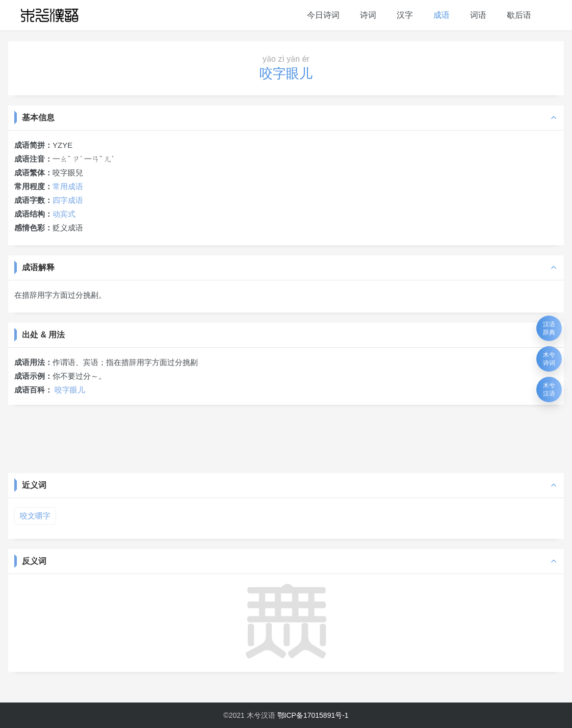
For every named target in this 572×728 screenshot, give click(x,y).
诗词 (368, 15)
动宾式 (64, 214)
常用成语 (68, 186)
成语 (441, 15)
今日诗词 (323, 15)
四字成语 (68, 200)
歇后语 (519, 15)
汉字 (405, 15)
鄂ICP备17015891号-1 (313, 715)
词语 (478, 15)
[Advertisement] (286, 438)
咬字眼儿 (70, 390)
